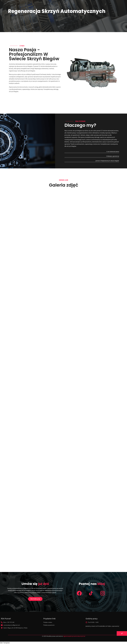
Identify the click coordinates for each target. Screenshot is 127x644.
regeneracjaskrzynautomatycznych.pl (74, 636)
